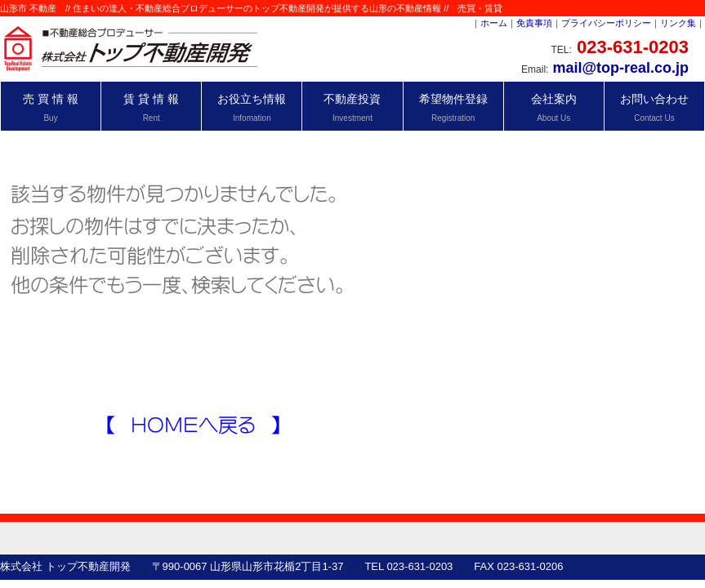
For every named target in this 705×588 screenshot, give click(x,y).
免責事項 (534, 23)
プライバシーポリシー (606, 23)
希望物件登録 (453, 107)
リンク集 (678, 23)
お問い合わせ (654, 107)
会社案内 (554, 107)
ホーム (494, 23)
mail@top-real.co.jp (620, 68)
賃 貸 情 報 (151, 107)
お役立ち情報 (252, 107)
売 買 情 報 (51, 107)
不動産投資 (352, 107)
